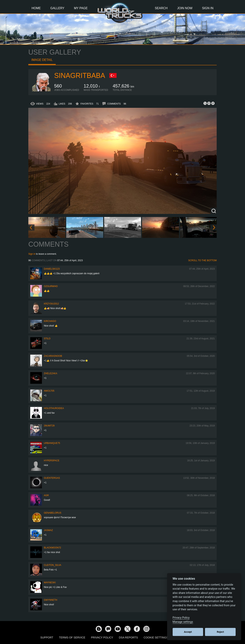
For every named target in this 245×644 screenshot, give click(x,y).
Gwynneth (51, 600)
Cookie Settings (156, 637)
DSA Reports (128, 637)
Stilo (47, 339)
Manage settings (183, 622)
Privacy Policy (102, 637)
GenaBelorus (53, 513)
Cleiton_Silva (53, 565)
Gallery (57, 8)
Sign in (32, 254)
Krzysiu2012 (51, 304)
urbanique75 (52, 443)
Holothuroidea (54, 408)
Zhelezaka (51, 373)
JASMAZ (48, 530)
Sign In (208, 8)
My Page (81, 8)
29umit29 (49, 426)
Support (47, 637)
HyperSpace (52, 461)
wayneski (50, 583)
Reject (220, 632)
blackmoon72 (52, 548)
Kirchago (50, 321)
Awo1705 (49, 391)
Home (36, 8)
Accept (188, 632)
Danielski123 (52, 269)
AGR (46, 495)
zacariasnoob (53, 356)
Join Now (185, 8)
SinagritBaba (80, 76)
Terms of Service (72, 637)
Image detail (42, 60)
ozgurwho (51, 286)
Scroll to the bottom (202, 260)
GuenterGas (52, 478)
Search (161, 8)
